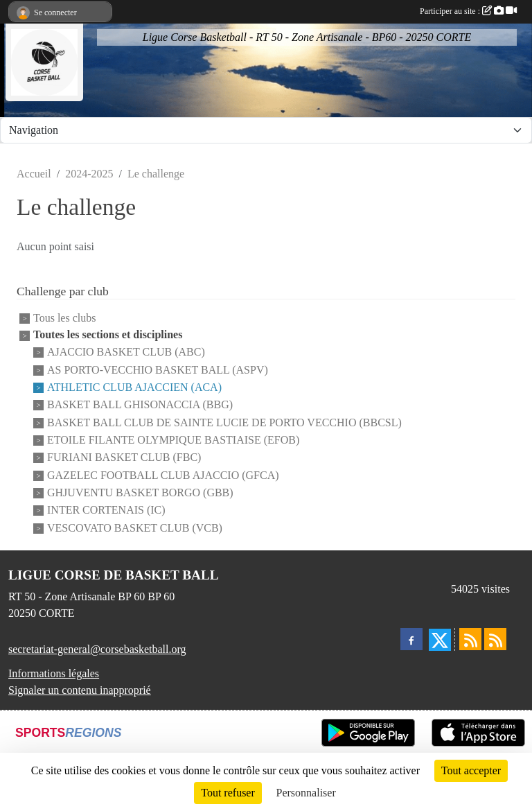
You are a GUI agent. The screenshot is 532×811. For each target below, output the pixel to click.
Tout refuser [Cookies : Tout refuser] (228, 793)
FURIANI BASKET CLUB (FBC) (124, 458)
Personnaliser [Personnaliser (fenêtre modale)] (306, 793)
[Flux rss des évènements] (495, 639)
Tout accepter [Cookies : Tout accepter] (471, 770)
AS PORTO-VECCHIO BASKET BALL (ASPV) (158, 370)
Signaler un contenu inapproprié (80, 690)
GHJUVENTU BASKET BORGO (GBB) (140, 492)
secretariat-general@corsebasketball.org (97, 649)
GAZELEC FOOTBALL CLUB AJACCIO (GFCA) (163, 475)
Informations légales (54, 673)
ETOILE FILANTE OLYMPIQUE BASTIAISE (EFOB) (173, 440)
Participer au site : (468, 11)
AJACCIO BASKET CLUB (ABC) (126, 352)
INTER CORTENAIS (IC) (106, 511)
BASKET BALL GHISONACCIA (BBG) (140, 405)
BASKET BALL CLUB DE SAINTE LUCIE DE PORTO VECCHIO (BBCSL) (224, 422)
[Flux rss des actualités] (470, 639)
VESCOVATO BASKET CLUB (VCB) (135, 528)
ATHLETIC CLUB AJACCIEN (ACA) (134, 387)
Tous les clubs (64, 318)
